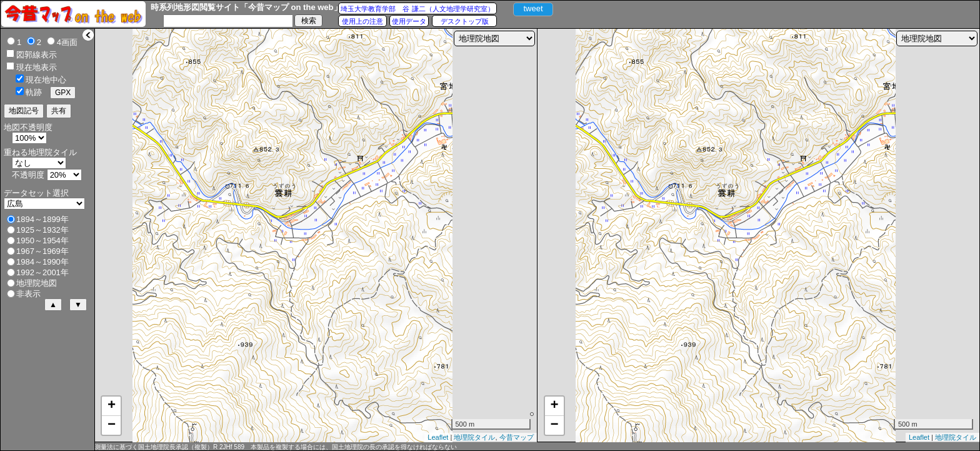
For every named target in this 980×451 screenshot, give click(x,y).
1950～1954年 (42, 241)
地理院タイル (474, 437)
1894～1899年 (42, 219)
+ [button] (112, 406)
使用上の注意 (362, 21)
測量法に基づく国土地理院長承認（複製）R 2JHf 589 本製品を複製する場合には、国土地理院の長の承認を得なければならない (276, 447)
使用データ (409, 21)
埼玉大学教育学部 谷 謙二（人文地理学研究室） (417, 9)
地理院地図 (37, 283)
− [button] (112, 425)
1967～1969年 (42, 251)
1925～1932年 (42, 230)
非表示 (28, 294)
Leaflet (438, 437)
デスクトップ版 (465, 21)
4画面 (67, 42)
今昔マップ (517, 437)
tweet (533, 8)
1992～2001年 (42, 272)
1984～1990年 (42, 262)
